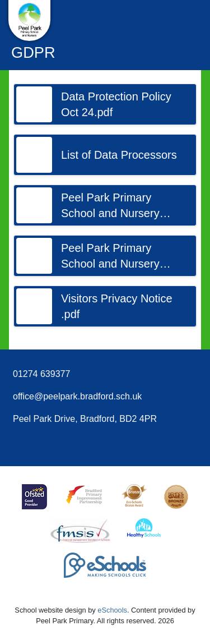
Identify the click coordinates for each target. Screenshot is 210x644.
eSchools (112, 610)
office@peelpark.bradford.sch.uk (77, 396)
